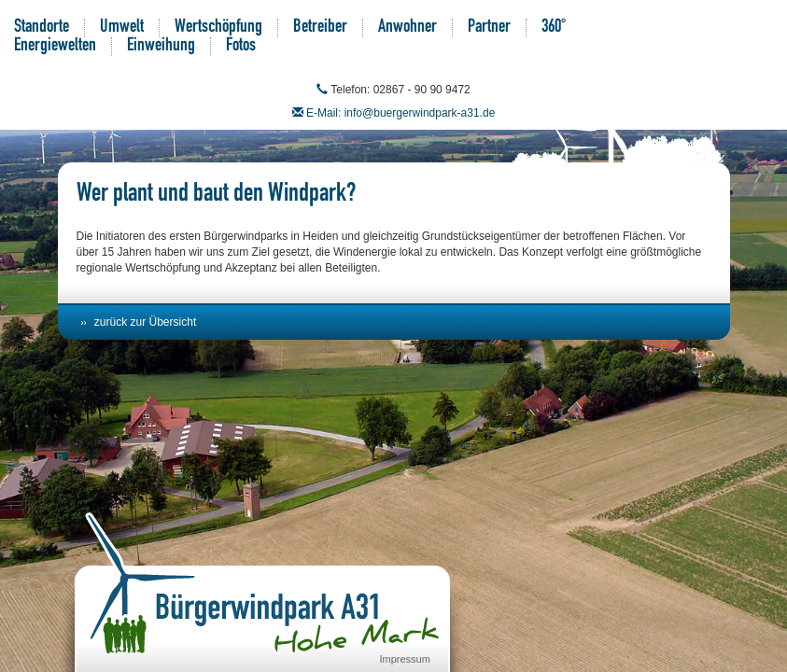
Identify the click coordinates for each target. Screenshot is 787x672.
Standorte (42, 28)
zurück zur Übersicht (145, 322)
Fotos (241, 47)
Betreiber (320, 28)
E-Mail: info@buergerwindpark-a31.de (401, 113)
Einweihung (161, 47)
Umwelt (122, 28)
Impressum (405, 659)
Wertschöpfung (218, 28)
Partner (489, 28)
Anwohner (408, 28)
